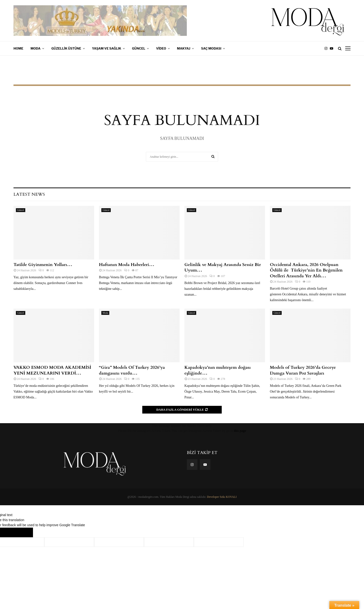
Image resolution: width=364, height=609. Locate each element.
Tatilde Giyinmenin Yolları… (43, 265)
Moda (36, 48)
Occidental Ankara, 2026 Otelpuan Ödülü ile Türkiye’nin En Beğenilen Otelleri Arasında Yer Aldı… (306, 270)
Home (18, 48)
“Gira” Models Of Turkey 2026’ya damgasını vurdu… (132, 370)
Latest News (29, 194)
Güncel (139, 48)
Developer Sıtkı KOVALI (222, 497)
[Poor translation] (23, 532)
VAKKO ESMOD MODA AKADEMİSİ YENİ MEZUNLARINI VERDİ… (52, 370)
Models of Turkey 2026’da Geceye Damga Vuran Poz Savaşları (303, 370)
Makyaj (184, 48)
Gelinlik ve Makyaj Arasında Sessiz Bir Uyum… (223, 267)
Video (161, 48)
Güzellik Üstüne (66, 48)
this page (240, 431)
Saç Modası (211, 48)
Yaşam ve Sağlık (107, 48)
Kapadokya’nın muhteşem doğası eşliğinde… (218, 370)
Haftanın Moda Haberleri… (127, 265)
